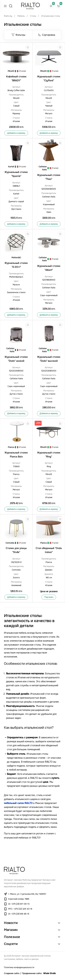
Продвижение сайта (32, 973)
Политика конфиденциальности (19, 967)
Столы (33, 16)
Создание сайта (12, 973)
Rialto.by (8, 16)
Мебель (21, 16)
